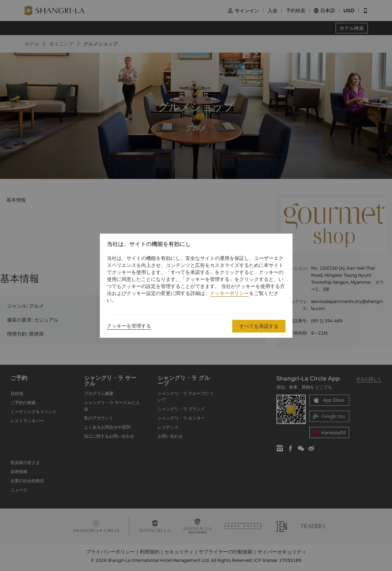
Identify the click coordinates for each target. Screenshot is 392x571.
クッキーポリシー (229, 293)
